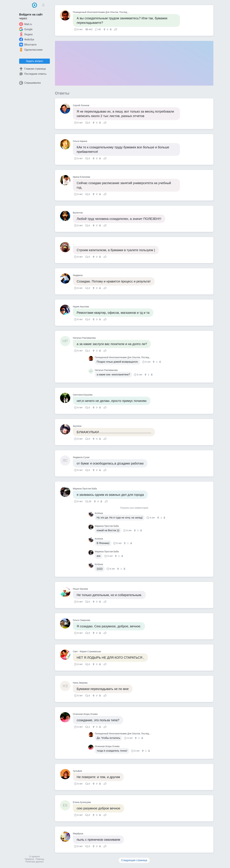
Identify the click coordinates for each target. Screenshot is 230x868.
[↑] (105, 29)
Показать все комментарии (134, 508)
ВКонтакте (28, 45)
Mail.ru (26, 24)
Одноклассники (31, 50)
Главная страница (32, 69)
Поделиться (116, 29)
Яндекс (26, 34)
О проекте (34, 857)
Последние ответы (33, 74)
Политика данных (34, 862)
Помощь (40, 859)
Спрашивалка (30, 83)
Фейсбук (27, 39)
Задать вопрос (34, 61)
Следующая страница (134, 860)
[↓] (110, 29)
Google (26, 29)
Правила (29, 859)
